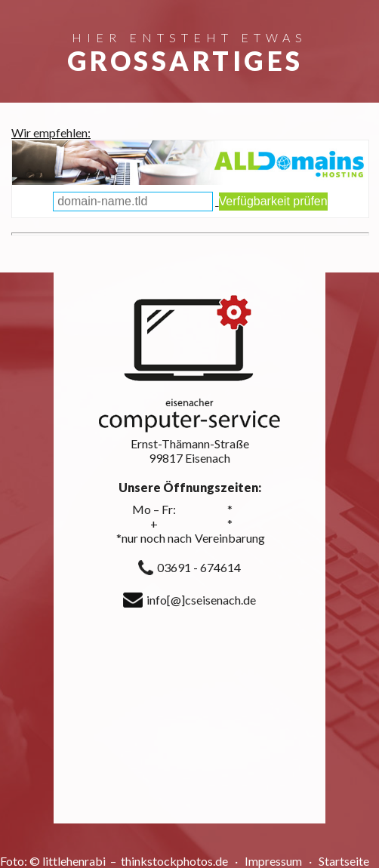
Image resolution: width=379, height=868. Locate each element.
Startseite (344, 861)
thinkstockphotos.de (176, 861)
